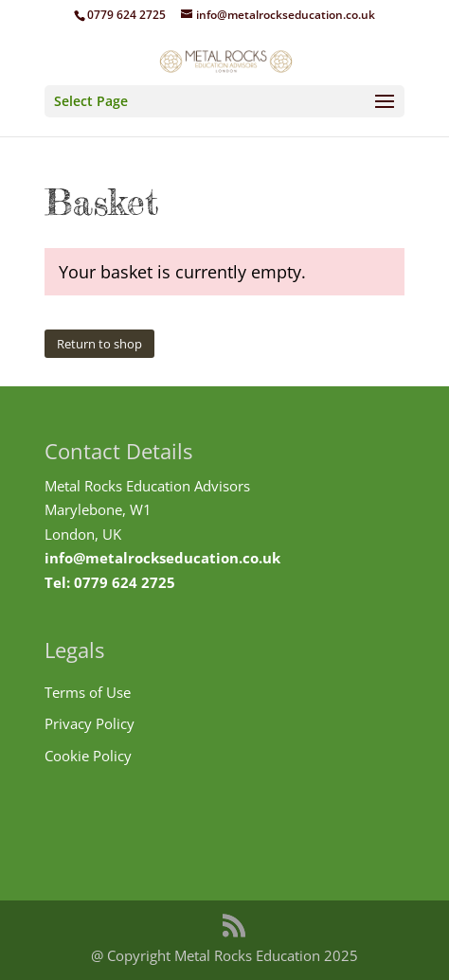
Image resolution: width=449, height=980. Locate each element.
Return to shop (99, 344)
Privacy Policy (90, 723)
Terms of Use (88, 692)
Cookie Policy (88, 756)
